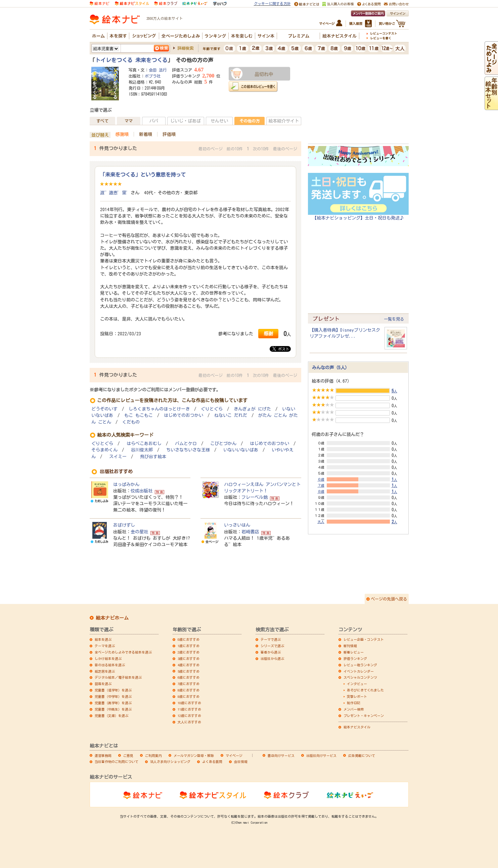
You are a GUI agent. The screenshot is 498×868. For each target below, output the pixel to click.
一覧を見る (394, 319)
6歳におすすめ (189, 677)
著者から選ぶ (271, 652)
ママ (129, 121)
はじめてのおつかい (184, 415)
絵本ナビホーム (112, 618)
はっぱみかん (126, 484)
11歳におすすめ (189, 709)
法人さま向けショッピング (170, 762)
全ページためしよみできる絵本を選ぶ (123, 652)
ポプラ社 (153, 76)
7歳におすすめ (189, 684)
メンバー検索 (354, 709)
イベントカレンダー (359, 671)
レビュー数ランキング (360, 665)
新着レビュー (354, 652)
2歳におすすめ (189, 652)
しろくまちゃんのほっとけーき (159, 409)
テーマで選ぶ (271, 639)
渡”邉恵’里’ (115, 193)
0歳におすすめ (189, 639)
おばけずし (124, 525)
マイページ (234, 756)
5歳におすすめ (189, 671)
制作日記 (354, 703)
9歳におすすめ (189, 696)
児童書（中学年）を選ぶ (113, 696)
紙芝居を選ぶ (105, 671)
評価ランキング (355, 659)
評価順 (169, 134)
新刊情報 (350, 646)
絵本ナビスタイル (357, 727)
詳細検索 (185, 48)
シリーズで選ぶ (272, 646)
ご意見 (128, 756)
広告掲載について (362, 756)
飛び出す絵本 (153, 457)
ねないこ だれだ (231, 415)
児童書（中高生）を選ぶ (113, 709)
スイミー (118, 457)
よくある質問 (212, 762)
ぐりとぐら (212, 409)
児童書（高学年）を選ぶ (113, 703)
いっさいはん (237, 525)
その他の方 (250, 121)
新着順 (146, 134)
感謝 (268, 333)
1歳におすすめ (189, 646)
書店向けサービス (281, 756)
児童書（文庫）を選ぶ (111, 716)
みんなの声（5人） (331, 368)
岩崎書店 (250, 532)
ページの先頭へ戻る (389, 599)
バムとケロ (186, 444)
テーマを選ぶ (105, 646)
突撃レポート (357, 696)
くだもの (131, 422)
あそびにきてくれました (365, 690)
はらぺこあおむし (144, 444)
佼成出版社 (142, 491)
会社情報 (241, 762)
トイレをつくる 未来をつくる (131, 60)
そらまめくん (104, 450)
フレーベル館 (255, 497)
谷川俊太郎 (142, 450)
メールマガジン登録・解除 (194, 756)
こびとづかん (223, 444)
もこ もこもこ (139, 415)
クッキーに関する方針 (272, 4)
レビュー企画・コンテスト (364, 639)
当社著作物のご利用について (117, 762)
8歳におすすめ (189, 690)
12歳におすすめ (189, 716)
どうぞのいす (104, 409)
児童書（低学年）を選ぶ (113, 690)
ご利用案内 (153, 756)
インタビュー (357, 684)
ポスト (281, 349)
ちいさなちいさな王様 (188, 450)
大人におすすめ (189, 722)
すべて (102, 121)
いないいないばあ (241, 450)
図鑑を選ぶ (103, 684)
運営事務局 (103, 756)
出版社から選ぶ (272, 659)
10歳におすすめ (189, 703)
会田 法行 (158, 70)
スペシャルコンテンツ (360, 677)
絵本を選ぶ (103, 639)
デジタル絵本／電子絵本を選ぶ (118, 677)
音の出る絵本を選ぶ (110, 665)
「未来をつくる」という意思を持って (143, 175)
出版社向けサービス (321, 756)
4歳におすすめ (189, 665)
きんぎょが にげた (252, 409)
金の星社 (139, 532)
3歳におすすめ (189, 659)
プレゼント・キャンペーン (364, 716)
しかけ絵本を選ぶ (108, 659)
